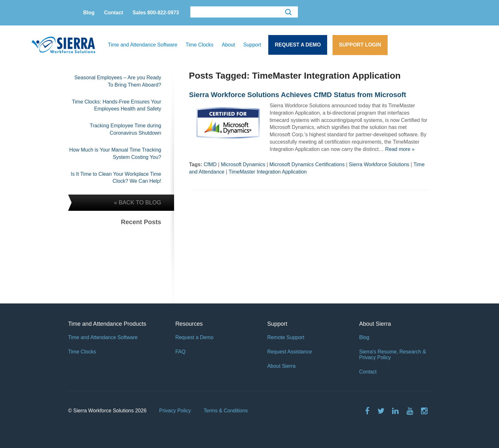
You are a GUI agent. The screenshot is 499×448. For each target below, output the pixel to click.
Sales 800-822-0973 (156, 13)
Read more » (400, 149)
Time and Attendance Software (143, 45)
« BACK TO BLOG (137, 203)
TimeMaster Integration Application (268, 172)
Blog (89, 13)
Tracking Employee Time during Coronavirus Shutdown (125, 129)
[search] (243, 12)
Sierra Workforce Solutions (379, 164)
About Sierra (281, 366)
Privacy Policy (175, 411)
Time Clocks (199, 45)
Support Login (360, 45)
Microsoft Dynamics (243, 164)
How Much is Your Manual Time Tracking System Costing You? (115, 153)
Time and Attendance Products (107, 324)
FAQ (180, 352)
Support (252, 45)
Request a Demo (298, 45)
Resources (189, 324)
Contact (114, 13)
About (228, 45)
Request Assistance (290, 352)
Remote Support (286, 337)
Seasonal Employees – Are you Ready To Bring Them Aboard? (118, 81)
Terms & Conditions (226, 411)
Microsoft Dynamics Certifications (307, 164)
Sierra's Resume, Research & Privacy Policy (392, 355)
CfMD (210, 164)
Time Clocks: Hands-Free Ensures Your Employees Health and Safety (116, 105)
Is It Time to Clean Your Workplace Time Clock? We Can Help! (116, 178)
